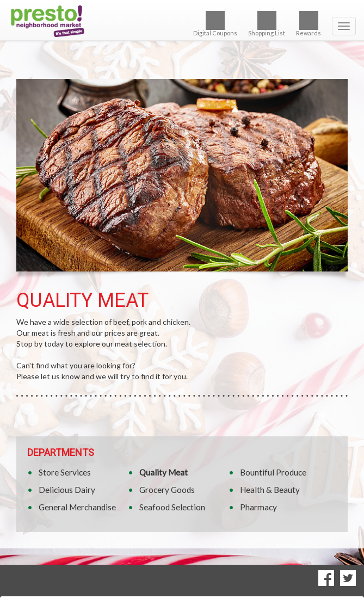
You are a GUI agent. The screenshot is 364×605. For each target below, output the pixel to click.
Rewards (309, 24)
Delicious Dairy (67, 490)
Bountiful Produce (273, 472)
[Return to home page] (182, 21)
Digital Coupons (215, 24)
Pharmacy (258, 507)
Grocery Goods (167, 490)
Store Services (65, 472)
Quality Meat (164, 472)
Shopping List (267, 24)
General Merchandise (77, 507)
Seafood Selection (172, 507)
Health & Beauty (270, 490)
